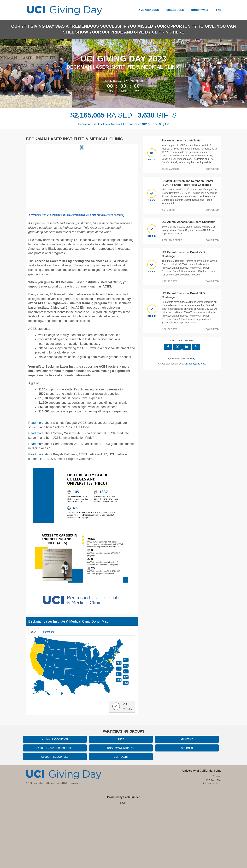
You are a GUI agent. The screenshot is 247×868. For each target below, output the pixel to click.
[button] (37, 176)
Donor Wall (200, 10)
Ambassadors (149, 10)
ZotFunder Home (212, 842)
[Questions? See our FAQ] (193, 358)
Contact (217, 835)
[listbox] (82, 176)
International (48, 690)
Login (123, 861)
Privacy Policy (214, 838)
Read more (36, 492)
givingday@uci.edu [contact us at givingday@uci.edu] (195, 364)
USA (34, 690)
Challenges (175, 10)
